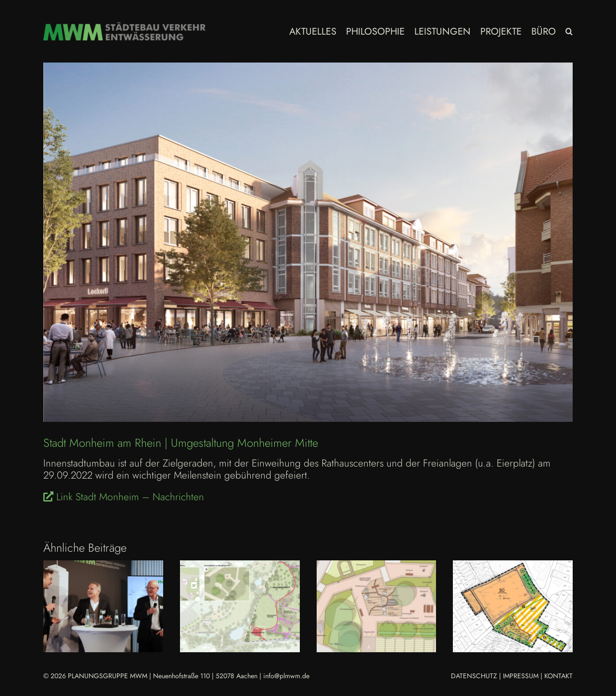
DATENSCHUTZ (474, 676)
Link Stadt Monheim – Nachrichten (124, 497)
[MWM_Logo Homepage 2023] (124, 27)
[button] (569, 31)
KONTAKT (558, 676)
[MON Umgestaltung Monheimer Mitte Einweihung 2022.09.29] (308, 242)
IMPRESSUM (521, 676)
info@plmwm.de (286, 676)
